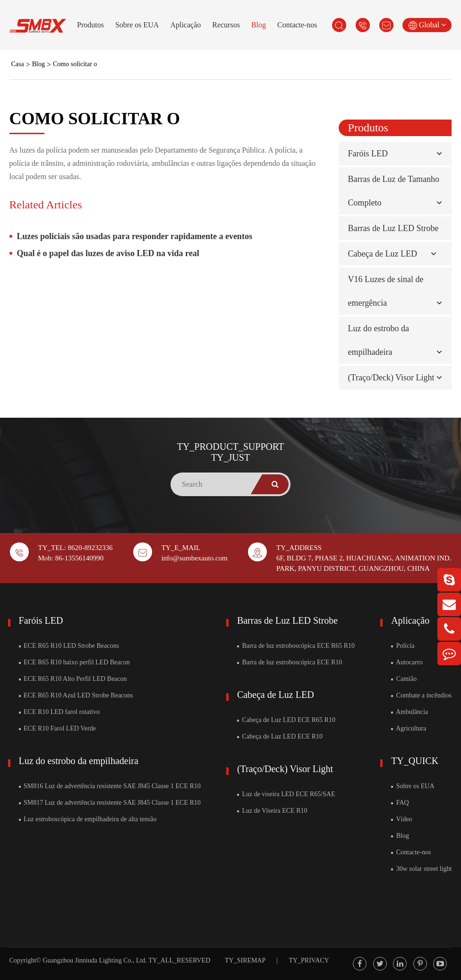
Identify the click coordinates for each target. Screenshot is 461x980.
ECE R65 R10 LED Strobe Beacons (69, 646)
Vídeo (401, 819)
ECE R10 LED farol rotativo (59, 712)
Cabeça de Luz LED (383, 254)
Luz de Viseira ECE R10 (272, 811)
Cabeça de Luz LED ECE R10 (280, 736)
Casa (18, 64)
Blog (259, 25)
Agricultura (409, 728)
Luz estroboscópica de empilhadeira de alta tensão (88, 819)
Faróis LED (368, 154)
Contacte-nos (297, 25)
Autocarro (407, 662)
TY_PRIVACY (309, 960)
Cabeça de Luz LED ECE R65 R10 (286, 720)
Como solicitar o (75, 64)
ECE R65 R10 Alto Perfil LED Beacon (73, 679)
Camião (404, 679)
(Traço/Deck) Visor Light (391, 378)
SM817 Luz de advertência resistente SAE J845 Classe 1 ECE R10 (110, 803)
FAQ (400, 803)
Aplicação (185, 25)
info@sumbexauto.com (195, 558)
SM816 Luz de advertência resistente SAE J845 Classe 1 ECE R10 (110, 786)
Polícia (403, 646)
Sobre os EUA (137, 25)
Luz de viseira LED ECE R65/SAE (286, 794)
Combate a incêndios (421, 695)
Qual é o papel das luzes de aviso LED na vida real (108, 253)
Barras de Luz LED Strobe (393, 228)
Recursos (226, 25)
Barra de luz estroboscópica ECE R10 (290, 662)
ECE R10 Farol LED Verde (57, 728)
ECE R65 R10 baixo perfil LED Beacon (74, 662)
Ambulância (410, 712)
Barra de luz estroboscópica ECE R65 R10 (296, 646)
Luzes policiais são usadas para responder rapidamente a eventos (135, 236)
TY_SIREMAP (245, 960)
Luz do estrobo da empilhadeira (79, 761)
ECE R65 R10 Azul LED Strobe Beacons (76, 695)
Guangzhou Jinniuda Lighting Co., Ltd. (94, 960)
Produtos (90, 25)
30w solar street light (421, 869)
